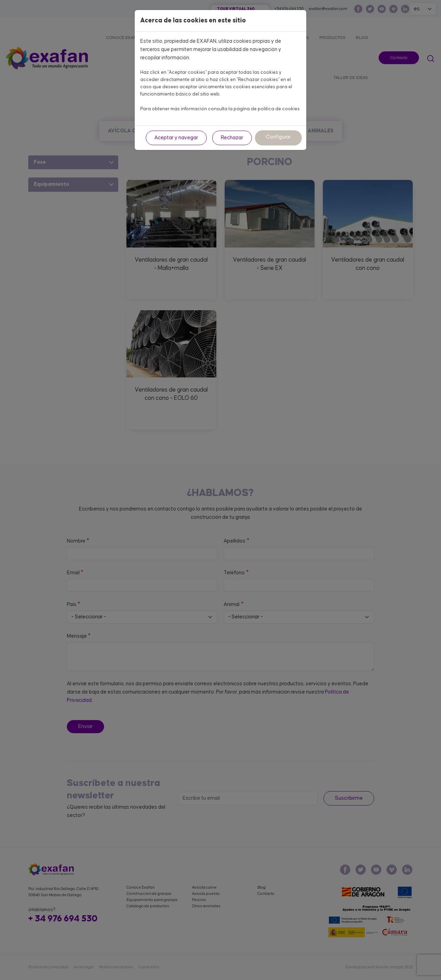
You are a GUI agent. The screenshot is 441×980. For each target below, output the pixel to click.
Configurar (278, 137)
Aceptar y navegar (176, 138)
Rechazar (232, 138)
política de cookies (279, 109)
